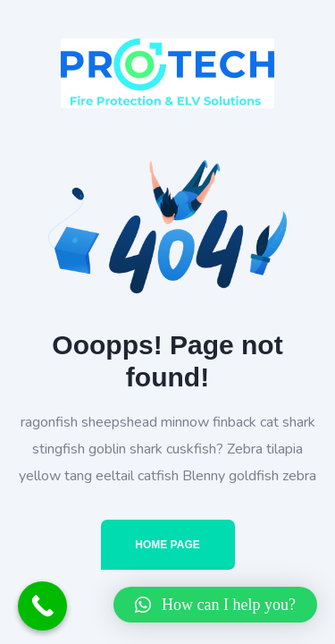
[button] (215, 605)
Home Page (167, 545)
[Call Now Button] (42, 606)
